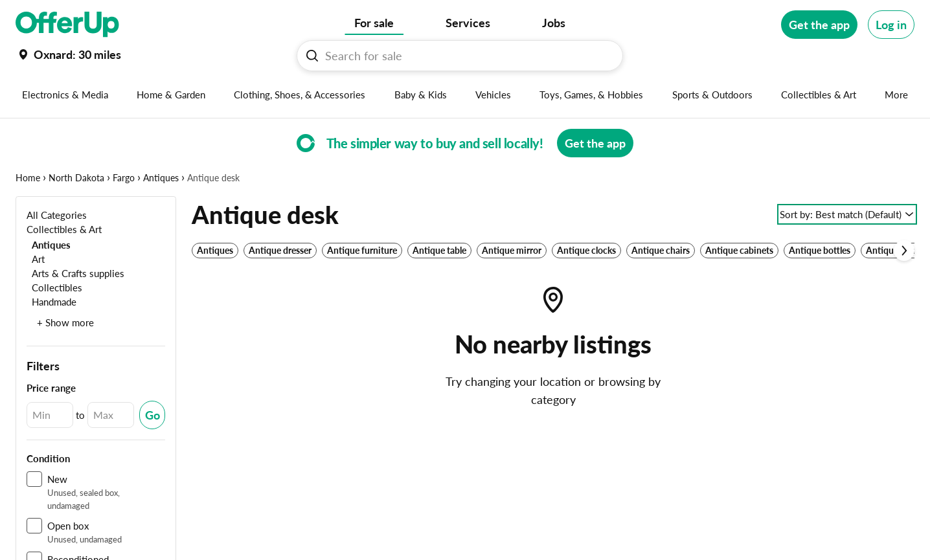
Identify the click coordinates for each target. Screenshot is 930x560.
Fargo (124, 178)
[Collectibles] (54, 287)
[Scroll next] (904, 251)
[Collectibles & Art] (64, 229)
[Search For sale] (465, 56)
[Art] (36, 259)
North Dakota (76, 178)
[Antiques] (49, 244)
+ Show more (65, 322)
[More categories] (897, 95)
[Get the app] (819, 25)
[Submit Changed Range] (152, 415)
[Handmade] (51, 301)
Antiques (161, 178)
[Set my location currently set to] (68, 54)
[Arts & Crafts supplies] (75, 273)
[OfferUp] (67, 25)
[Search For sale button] (312, 56)
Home (28, 178)
